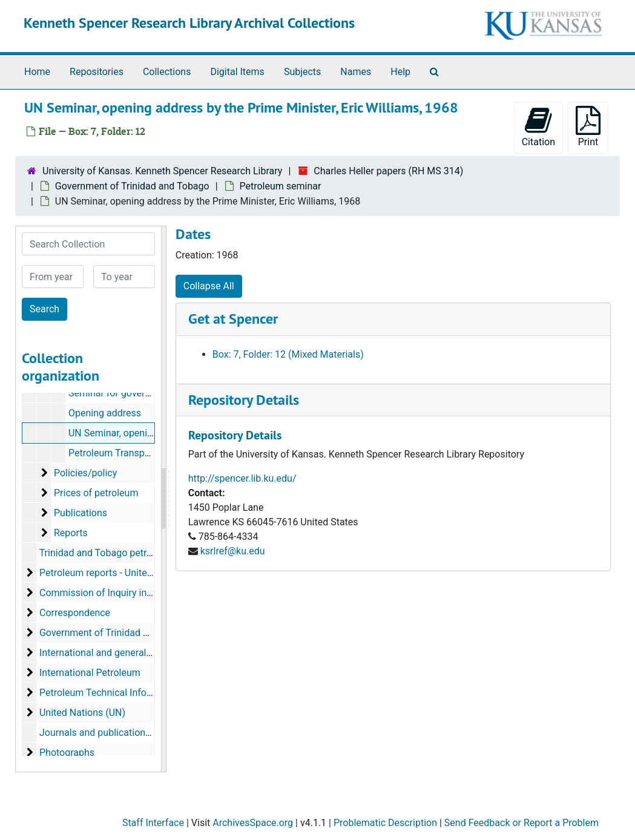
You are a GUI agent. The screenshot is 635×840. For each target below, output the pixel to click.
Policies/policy (85, 473)
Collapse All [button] (209, 286)
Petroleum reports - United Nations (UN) (125, 573)
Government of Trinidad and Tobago (132, 186)
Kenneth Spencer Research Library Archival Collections (189, 23)
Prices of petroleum (96, 493)
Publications (81, 513)
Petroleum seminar (281, 186)
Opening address (105, 413)
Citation (538, 127)
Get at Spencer (233, 319)
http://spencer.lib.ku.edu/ (242, 478)
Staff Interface (153, 823)
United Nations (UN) (82, 713)
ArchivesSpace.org (253, 823)
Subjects (302, 72)
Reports (71, 533)
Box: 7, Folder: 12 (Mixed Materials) (288, 354)
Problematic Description (385, 823)
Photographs (67, 753)
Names (356, 72)
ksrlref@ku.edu (233, 551)
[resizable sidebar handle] (163, 499)
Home (37, 72)
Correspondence (75, 613)
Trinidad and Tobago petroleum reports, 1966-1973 (149, 553)
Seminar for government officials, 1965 (152, 393)
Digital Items (237, 72)
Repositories (97, 72)
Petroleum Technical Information (110, 693)
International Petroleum (90, 673)
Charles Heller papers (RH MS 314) (388, 171)
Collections (167, 72)
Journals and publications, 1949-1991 (120, 733)
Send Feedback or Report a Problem (521, 823)
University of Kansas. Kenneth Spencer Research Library (162, 171)
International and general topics (107, 653)
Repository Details (244, 400)
